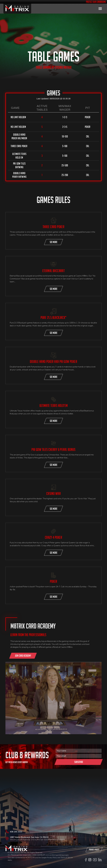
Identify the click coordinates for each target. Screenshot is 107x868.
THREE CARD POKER (53, 227)
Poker (54, 581)
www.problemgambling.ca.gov (57, 855)
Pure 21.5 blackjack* (54, 318)
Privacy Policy (52, 858)
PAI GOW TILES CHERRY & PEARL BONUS (53, 450)
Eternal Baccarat (53, 271)
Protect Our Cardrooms (96, 2)
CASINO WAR (53, 494)
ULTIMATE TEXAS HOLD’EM (54, 406)
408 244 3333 (16, 832)
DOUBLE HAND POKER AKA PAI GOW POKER (53, 362)
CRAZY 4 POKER (53, 537)
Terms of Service (67, 858)
